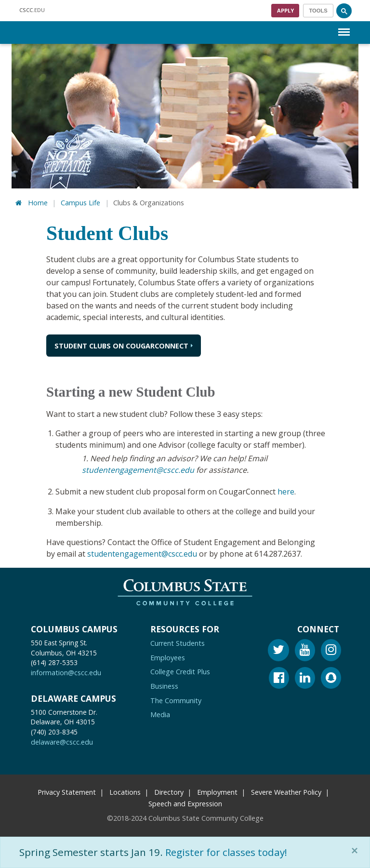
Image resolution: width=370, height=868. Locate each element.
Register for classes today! (227, 852)
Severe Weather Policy (286, 791)
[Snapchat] (331, 678)
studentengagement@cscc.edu (138, 470)
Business (164, 685)
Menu (344, 27)
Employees (168, 656)
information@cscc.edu (66, 671)
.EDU (32, 11)
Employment (217, 791)
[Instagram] (331, 650)
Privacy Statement (67, 791)
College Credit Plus (180, 670)
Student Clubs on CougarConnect (121, 346)
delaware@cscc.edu (62, 741)
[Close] (357, 851)
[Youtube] (305, 650)
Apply (285, 10)
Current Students (178, 642)
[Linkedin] (305, 678)
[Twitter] (278, 650)
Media (160, 713)
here (286, 491)
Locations (125, 791)
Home (38, 203)
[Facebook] (279, 678)
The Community (176, 699)
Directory (169, 791)
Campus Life (80, 203)
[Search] (344, 11)
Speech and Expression (185, 802)
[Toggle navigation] (318, 11)
